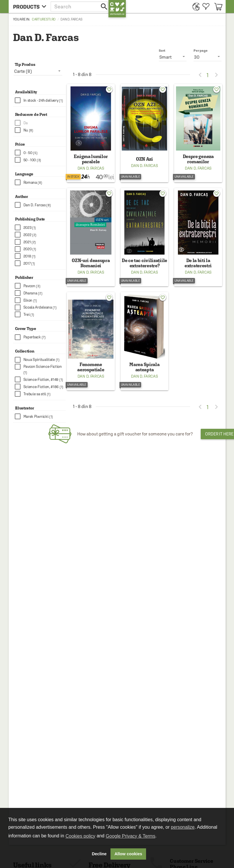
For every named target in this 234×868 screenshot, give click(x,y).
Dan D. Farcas (91, 168)
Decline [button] (99, 854)
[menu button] (30, 7)
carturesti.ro (44, 19)
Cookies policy (80, 836)
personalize (183, 827)
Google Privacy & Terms (131, 836)
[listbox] (208, 57)
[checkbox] (40, 100)
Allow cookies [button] (128, 854)
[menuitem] (195, 7)
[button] (80, 7)
